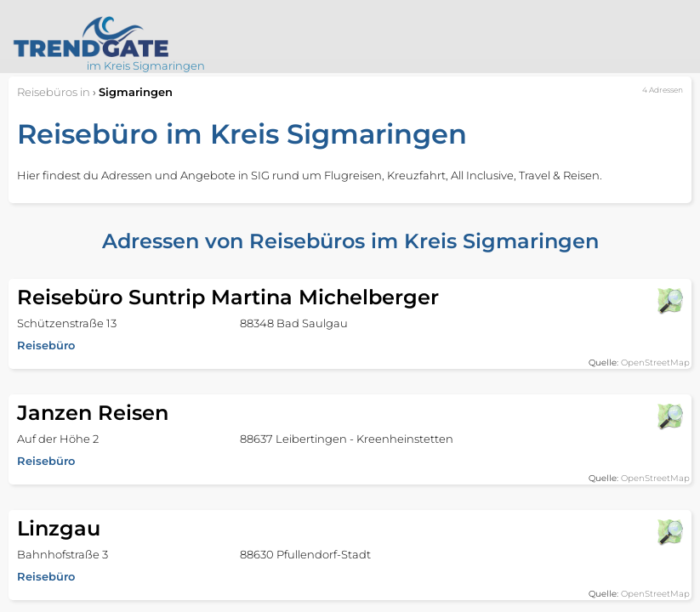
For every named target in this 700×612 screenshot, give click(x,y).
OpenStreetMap (655, 363)
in (54, 92)
